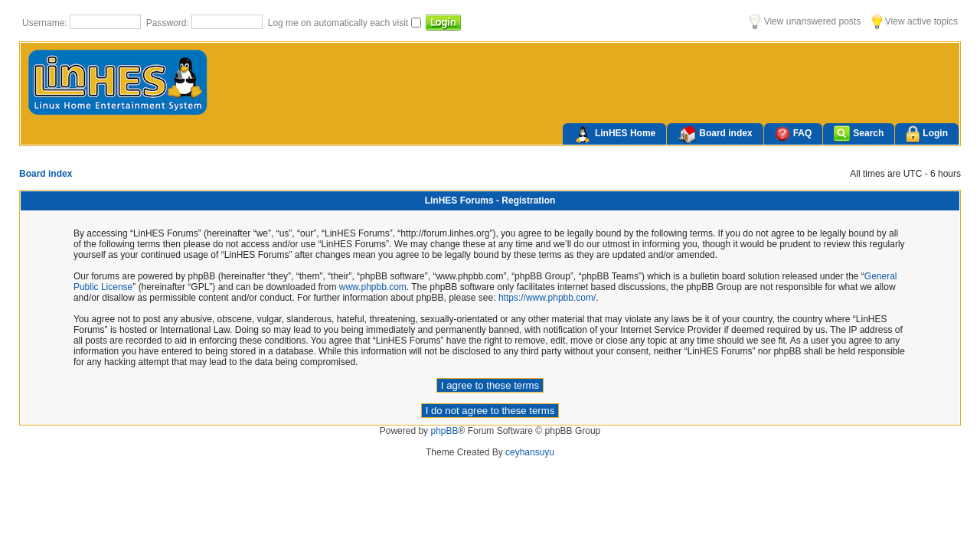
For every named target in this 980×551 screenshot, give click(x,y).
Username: (46, 23)
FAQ (794, 134)
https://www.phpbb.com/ (547, 298)
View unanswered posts (805, 21)
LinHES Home (614, 135)
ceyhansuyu (530, 452)
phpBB (444, 431)
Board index (715, 135)
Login (927, 134)
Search (859, 134)
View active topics (915, 21)
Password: (169, 23)
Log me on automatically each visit (340, 23)
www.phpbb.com (373, 287)
